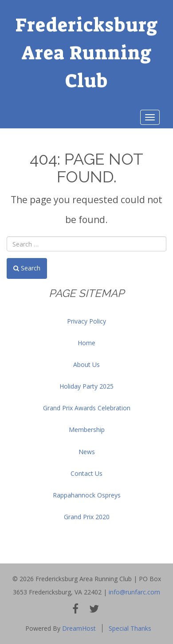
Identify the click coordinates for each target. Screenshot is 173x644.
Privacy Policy (86, 321)
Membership (87, 430)
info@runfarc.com (134, 592)
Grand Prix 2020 (87, 517)
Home (86, 343)
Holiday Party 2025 (86, 386)
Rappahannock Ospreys (87, 495)
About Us (86, 364)
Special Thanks (130, 628)
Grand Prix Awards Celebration (87, 408)
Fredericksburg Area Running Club (87, 53)
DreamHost (79, 628)
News (87, 452)
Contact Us (86, 473)
